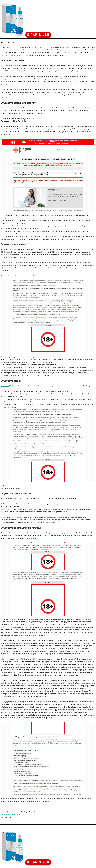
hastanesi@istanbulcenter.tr (10, 815)
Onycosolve (5, 108)
